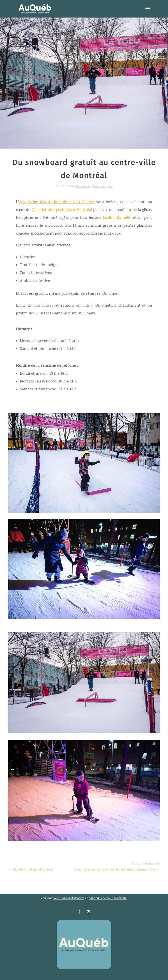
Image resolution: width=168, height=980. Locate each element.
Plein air (99, 187)
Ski (110, 187)
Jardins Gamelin (117, 218)
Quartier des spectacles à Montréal (62, 210)
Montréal (83, 187)
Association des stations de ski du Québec (57, 202)
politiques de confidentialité (108, 898)
